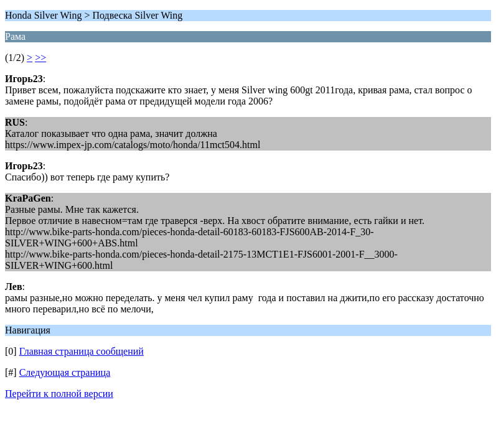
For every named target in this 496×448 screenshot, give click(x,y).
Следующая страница (65, 372)
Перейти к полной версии (59, 394)
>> (40, 58)
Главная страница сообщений (82, 351)
